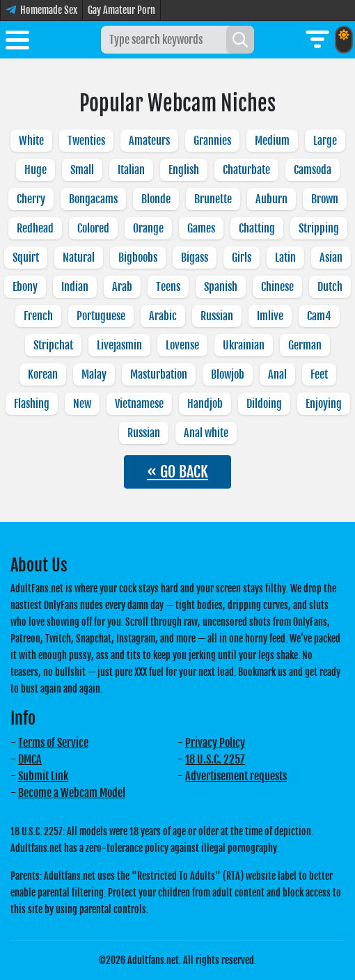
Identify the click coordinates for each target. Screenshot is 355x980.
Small (82, 170)
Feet (319, 374)
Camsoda (313, 170)
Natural (79, 258)
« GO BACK (177, 472)
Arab (122, 287)
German (305, 345)
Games (201, 228)
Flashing (32, 404)
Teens (168, 287)
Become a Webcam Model (72, 793)
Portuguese (101, 316)
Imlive (270, 316)
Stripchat (53, 345)
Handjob (205, 404)
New (82, 404)
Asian (331, 258)
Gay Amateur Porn (121, 10)
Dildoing (264, 404)
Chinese (277, 287)
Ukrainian (244, 345)
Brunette (213, 199)
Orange (148, 228)
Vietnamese (139, 404)
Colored (93, 228)
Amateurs (149, 141)
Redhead (35, 228)
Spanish (221, 287)
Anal (277, 374)
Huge (35, 170)
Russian (217, 316)
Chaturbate (246, 170)
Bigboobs (138, 258)
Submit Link (43, 776)
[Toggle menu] (17, 42)
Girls (242, 258)
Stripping (319, 228)
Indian (75, 287)
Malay (94, 374)
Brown (325, 199)
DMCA (30, 759)
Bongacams (93, 199)
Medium (272, 141)
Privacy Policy (215, 743)
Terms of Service (53, 743)
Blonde (156, 199)
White (31, 141)
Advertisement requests (236, 776)
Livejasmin (119, 345)
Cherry (31, 199)
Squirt (26, 258)
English (184, 170)
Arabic (163, 316)
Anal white (206, 433)
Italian (131, 170)
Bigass (195, 258)
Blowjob (228, 374)
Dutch (330, 287)
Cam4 (319, 316)
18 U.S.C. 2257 (215, 759)
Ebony (25, 287)
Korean (43, 374)
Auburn (271, 199)
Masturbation (159, 374)
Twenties (86, 141)
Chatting (257, 228)
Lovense (182, 345)
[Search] (240, 40)
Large (325, 141)
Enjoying (324, 404)
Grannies (212, 141)
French (38, 316)
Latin (285, 258)
